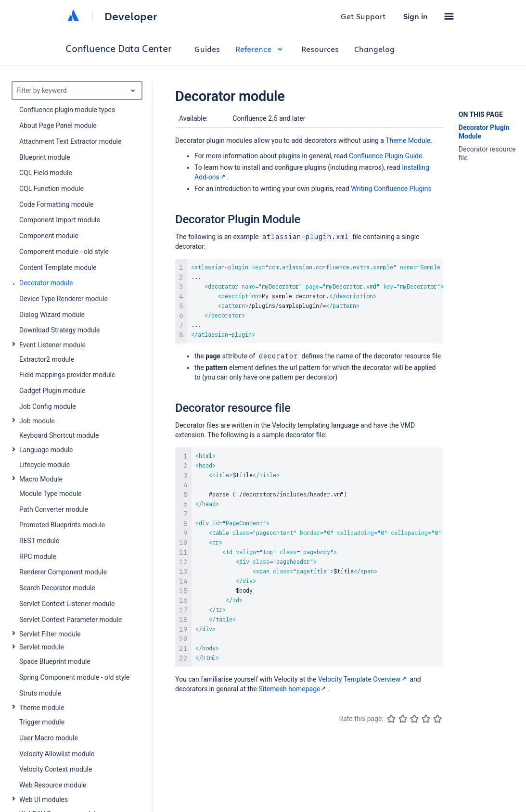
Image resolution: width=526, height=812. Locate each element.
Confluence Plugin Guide (385, 156)
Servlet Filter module (50, 634)
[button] (449, 16)
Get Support (363, 16)
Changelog (374, 49)
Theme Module (408, 140)
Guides (207, 49)
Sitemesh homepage (293, 689)
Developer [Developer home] (131, 16)
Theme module (42, 708)
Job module (37, 421)
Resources (320, 49)
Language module (46, 450)
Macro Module (41, 479)
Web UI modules (44, 799)
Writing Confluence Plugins (391, 189)
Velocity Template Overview (363, 679)
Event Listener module (52, 345)
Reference (261, 49)
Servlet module (42, 647)
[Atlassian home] (73, 16)
